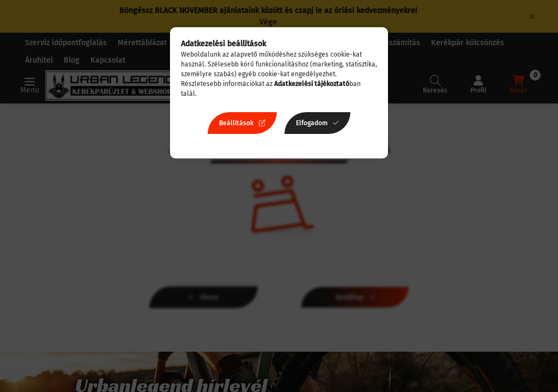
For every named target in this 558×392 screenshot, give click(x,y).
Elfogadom (312, 123)
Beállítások (236, 123)
